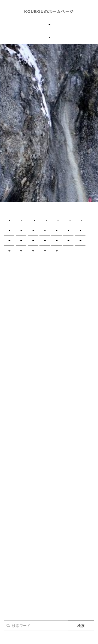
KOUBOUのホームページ (49, 11)
